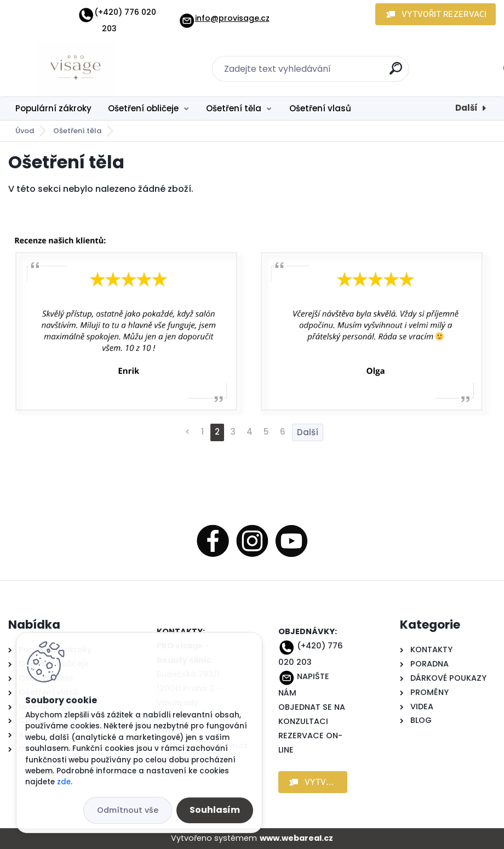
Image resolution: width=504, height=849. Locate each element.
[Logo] (75, 69)
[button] (436, 14)
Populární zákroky (53, 108)
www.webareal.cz (296, 838)
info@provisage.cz (224, 18)
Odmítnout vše (128, 810)
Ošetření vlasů (320, 108)
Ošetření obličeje (143, 108)
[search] (396, 73)
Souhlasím (215, 810)
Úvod (25, 131)
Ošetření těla (234, 108)
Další (466, 108)
